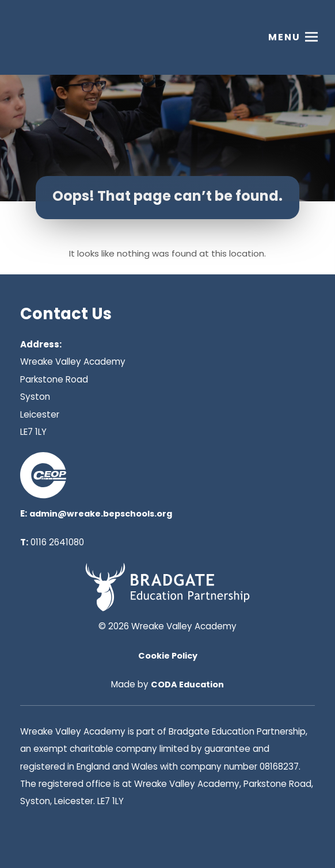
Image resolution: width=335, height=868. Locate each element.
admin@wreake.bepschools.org (101, 514)
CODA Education (187, 685)
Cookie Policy (168, 656)
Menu (284, 37)
